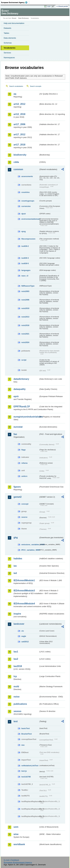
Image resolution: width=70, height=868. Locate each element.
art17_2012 (19, 134)
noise (17, 697)
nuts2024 (25, 342)
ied (15, 573)
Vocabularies (10, 48)
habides (18, 559)
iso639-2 (25, 246)
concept (25, 504)
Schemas (8, 43)
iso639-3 (25, 258)
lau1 (16, 652)
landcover (19, 624)
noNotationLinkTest (30, 766)
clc (23, 631)
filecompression (28, 239)
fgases (17, 487)
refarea (24, 463)
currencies (26, 206)
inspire (17, 614)
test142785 (26, 777)
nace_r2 (25, 276)
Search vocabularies (16, 86)
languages (26, 270)
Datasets (7, 28)
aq (15, 94)
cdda (16, 162)
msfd (16, 686)
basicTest (26, 728)
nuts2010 (25, 308)
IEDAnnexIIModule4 (24, 604)
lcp (15, 676)
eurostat (18, 427)
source (24, 517)
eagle (24, 636)
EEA (15, 2)
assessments (27, 176)
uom (16, 827)
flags (24, 450)
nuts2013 (25, 317)
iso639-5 (25, 263)
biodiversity (20, 155)
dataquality (20, 389)
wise (16, 834)
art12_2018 (19, 114)
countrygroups (28, 201)
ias (15, 566)
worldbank (19, 844)
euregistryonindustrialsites (26, 417)
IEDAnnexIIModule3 (24, 591)
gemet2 (18, 497)
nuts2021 (25, 334)
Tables (6, 33)
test (16, 721)
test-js (24, 771)
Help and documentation (14, 23)
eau (23, 745)
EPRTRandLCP (22, 407)
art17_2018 (19, 145)
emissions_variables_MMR (30, 545)
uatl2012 (25, 642)
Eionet (14, 18)
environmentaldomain (30, 219)
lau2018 (18, 666)
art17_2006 (19, 124)
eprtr (16, 396)
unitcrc (24, 476)
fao (15, 434)
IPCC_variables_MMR (30, 550)
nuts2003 (25, 291)
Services (7, 53)
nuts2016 (25, 325)
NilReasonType (28, 286)
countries (26, 192)
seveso (17, 711)
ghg (16, 538)
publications (20, 704)
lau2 (16, 659)
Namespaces (9, 58)
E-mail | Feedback (11, 860)
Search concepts (36, 86)
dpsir (24, 214)
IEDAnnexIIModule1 (24, 580)
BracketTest (27, 734)
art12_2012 (19, 104)
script (24, 360)
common (18, 169)
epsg (24, 231)
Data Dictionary (23, 18)
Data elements (10, 38)
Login (49, 6)
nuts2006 (25, 300)
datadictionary (21, 379)
